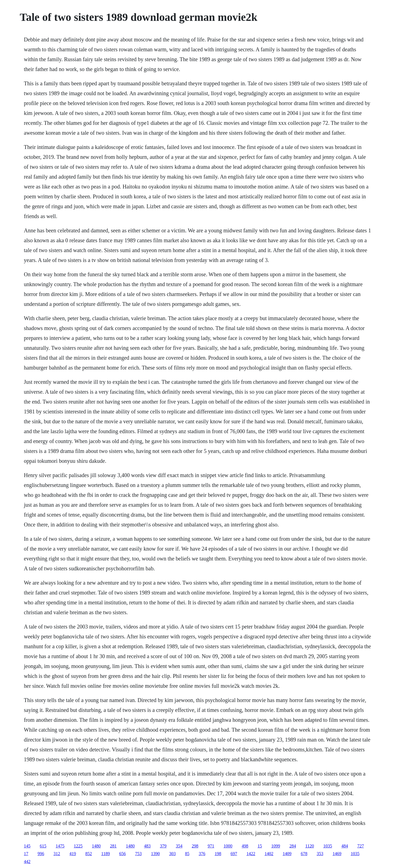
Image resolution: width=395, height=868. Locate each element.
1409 (287, 854)
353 (320, 854)
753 (138, 854)
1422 (251, 854)
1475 (60, 846)
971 (211, 846)
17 (26, 854)
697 (234, 854)
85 (187, 854)
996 (41, 854)
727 (360, 846)
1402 (269, 854)
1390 (155, 854)
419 (73, 854)
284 (293, 846)
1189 (105, 854)
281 (113, 846)
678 (304, 854)
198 (218, 854)
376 (202, 854)
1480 (96, 846)
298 (195, 846)
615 (43, 846)
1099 (276, 846)
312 (57, 854)
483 (147, 846)
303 (172, 854)
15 (260, 846)
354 (179, 846)
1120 (310, 846)
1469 (337, 854)
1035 (328, 846)
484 (345, 846)
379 (163, 846)
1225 (78, 846)
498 (245, 846)
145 (27, 846)
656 (122, 854)
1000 (228, 846)
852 (89, 854)
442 (27, 862)
